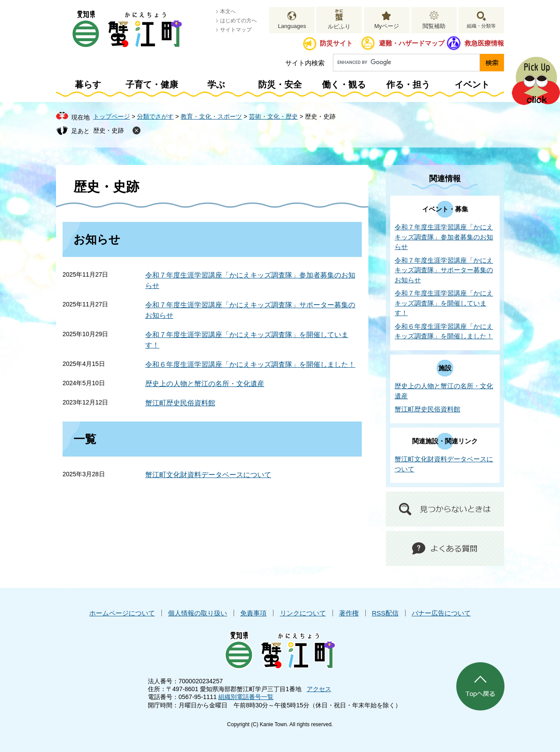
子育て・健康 (152, 84)
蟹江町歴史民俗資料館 (180, 403)
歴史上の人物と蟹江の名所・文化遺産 (205, 384)
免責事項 (253, 613)
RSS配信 (385, 613)
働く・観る (344, 84)
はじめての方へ (238, 21)
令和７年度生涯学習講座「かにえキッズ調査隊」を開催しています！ (444, 303)
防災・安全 (280, 84)
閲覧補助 (434, 26)
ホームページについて (122, 613)
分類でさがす (155, 116)
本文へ (228, 11)
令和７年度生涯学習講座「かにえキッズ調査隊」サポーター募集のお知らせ (444, 270)
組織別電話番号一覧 (246, 697)
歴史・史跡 (108, 130)
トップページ (112, 116)
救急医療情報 (484, 43)
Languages (292, 26)
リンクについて (303, 613)
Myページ (386, 26)
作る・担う (408, 84)
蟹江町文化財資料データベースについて (208, 475)
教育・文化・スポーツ (211, 116)
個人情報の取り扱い (198, 613)
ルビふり (339, 26)
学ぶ (216, 84)
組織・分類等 (481, 26)
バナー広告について (441, 613)
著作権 (349, 613)
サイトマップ (236, 30)
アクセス (319, 689)
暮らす (88, 84)
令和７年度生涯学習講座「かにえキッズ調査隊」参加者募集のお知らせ (444, 237)
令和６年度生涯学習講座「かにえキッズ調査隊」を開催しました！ (250, 364)
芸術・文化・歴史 (273, 116)
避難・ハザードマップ (412, 43)
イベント (472, 84)
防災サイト (336, 43)
